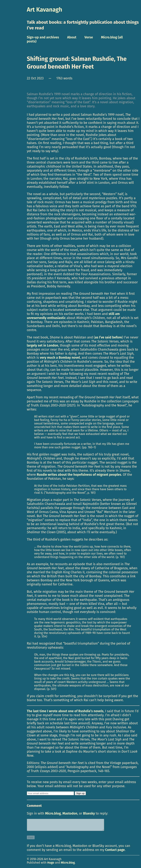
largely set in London (43, 345)
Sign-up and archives (43, 37)
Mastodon (70, 813)
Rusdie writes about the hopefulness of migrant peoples (79, 475)
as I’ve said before (109, 337)
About (72, 37)
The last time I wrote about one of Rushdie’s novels (65, 711)
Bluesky (89, 813)
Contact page (115, 852)
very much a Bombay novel (60, 358)
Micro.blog (53, 813)
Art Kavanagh (45, 10)
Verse (89, 37)
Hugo (51, 865)
